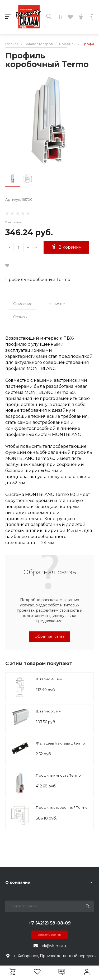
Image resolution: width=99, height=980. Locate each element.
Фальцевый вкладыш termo (60, 743)
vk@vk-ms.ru (54, 946)
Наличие (57, 304)
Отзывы (20, 317)
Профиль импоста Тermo (58, 775)
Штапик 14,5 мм (49, 679)
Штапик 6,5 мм (49, 711)
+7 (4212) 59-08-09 (50, 923)
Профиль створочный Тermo (62, 807)
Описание (23, 304)
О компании (18, 882)
